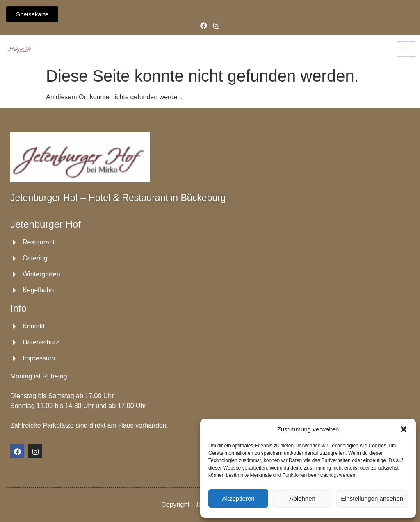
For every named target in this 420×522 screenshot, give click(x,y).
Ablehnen (302, 498)
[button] (404, 429)
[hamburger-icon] (406, 49)
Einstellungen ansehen (372, 498)
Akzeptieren (238, 498)
